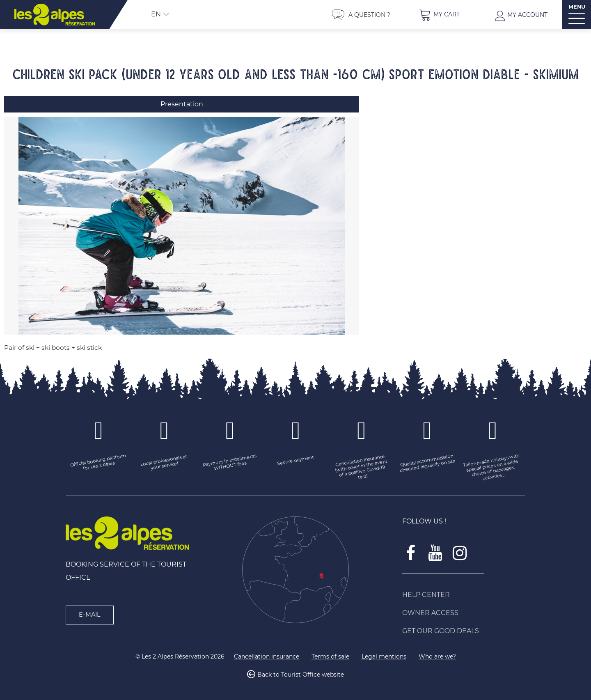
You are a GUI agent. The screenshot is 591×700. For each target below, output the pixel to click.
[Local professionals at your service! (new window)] (164, 461)
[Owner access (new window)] (464, 611)
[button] (439, 15)
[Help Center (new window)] (464, 593)
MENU (577, 7)
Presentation (182, 104)
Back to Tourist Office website (301, 673)
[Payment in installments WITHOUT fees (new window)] (230, 461)
